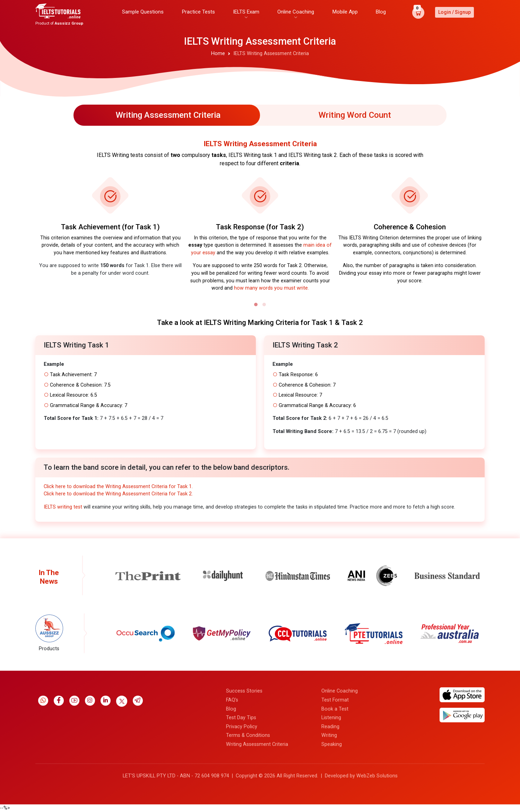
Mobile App (345, 12)
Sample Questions (143, 12)
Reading (330, 806)
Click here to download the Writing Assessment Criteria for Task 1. (118, 487)
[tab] (167, 115)
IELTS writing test (63, 507)
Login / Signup (454, 12)
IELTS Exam (246, 12)
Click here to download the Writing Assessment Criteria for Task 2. (118, 494)
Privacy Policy (242, 806)
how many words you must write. (271, 288)
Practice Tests (198, 12)
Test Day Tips (241, 797)
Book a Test (335, 788)
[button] (256, 304)
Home (218, 54)
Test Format (335, 779)
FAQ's (232, 779)
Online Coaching (296, 12)
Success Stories (244, 770)
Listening (331, 797)
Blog (381, 12)
